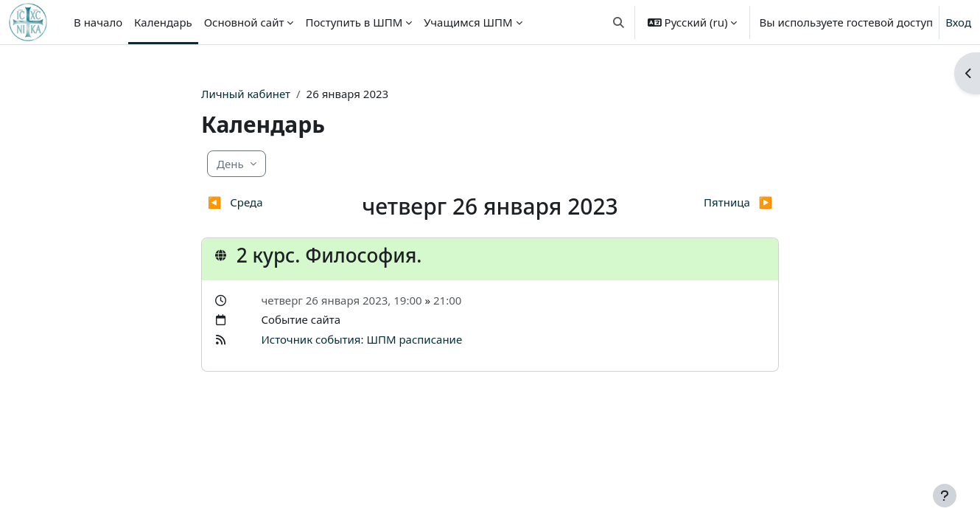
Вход (958, 22)
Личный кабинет (246, 94)
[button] (619, 22)
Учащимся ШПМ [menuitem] (468, 22)
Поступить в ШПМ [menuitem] (354, 22)
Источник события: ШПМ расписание (361, 339)
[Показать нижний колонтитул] (945, 496)
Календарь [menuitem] (163, 22)
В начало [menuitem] (98, 22)
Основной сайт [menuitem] (244, 22)
